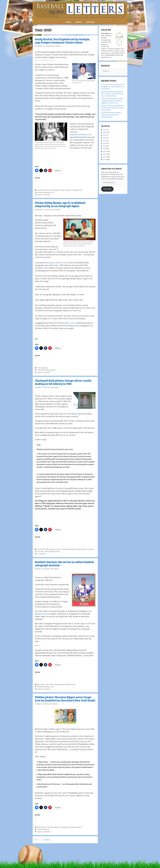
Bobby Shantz (50, 370)
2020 (105, 132)
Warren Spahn (76, 827)
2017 (105, 141)
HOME (68, 22)
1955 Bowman (42, 368)
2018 (105, 138)
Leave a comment (44, 195)
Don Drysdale (54, 190)
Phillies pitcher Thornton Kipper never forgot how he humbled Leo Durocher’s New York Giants (65, 699)
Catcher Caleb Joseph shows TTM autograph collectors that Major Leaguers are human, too (112, 101)
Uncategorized (76, 190)
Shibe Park (41, 827)
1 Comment (41, 554)
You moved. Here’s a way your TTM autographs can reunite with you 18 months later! (113, 87)
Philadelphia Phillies (52, 551)
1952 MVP (41, 370)
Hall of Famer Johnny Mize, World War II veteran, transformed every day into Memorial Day (112, 94)
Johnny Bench (81, 549)
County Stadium (43, 829)
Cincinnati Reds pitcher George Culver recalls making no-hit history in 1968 (63, 382)
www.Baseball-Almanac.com (65, 684)
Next (48, 840)
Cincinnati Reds (43, 549)
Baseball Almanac (42, 614)
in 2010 (72, 323)
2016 (105, 143)
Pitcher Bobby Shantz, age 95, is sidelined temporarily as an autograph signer (60, 204)
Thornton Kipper (52, 827)
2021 (105, 130)
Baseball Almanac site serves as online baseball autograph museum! (64, 564)
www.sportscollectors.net (80, 135)
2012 (105, 154)
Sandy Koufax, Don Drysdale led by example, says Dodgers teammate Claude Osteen (62, 41)
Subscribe (107, 189)
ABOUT (79, 22)
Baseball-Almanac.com (46, 687)
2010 (105, 159)
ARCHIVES (90, 22)
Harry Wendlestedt (68, 549)
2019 (105, 135)
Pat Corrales (39, 551)
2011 (105, 157)
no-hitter (90, 549)
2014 (105, 149)
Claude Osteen (43, 190)
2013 (105, 151)
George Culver (55, 549)
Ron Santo (41, 684)
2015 (105, 146)
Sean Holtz (50, 684)
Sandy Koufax (65, 190)
